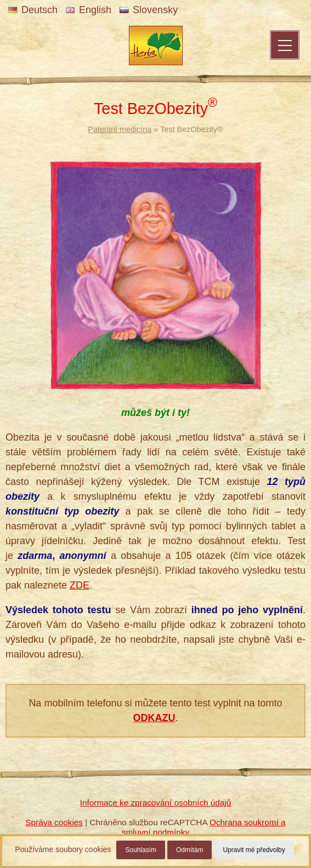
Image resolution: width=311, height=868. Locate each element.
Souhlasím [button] (141, 850)
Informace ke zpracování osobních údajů (156, 803)
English (89, 10)
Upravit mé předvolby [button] (254, 850)
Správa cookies (54, 822)
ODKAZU (154, 718)
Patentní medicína (120, 129)
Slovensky (149, 10)
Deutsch (33, 10)
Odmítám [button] (190, 850)
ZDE (80, 585)
